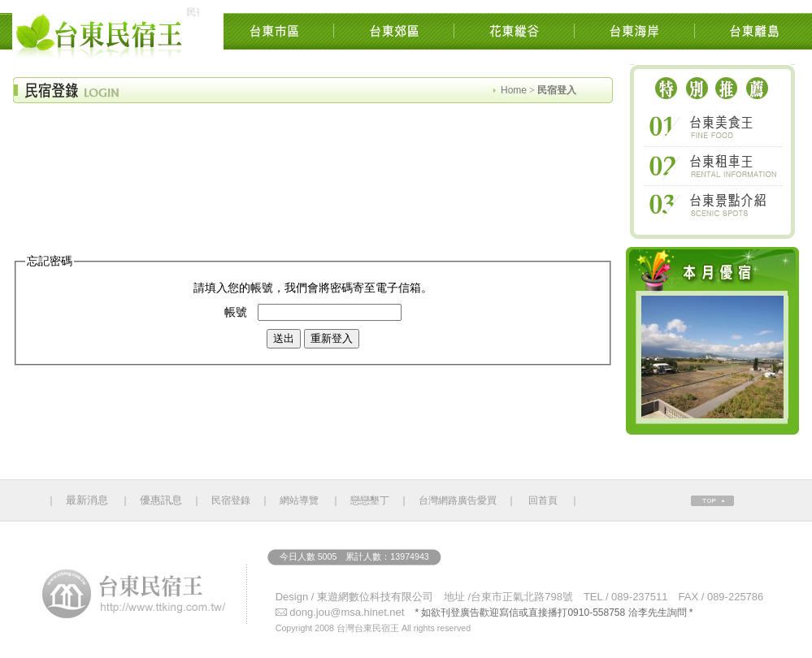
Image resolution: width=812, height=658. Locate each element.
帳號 (236, 312)
